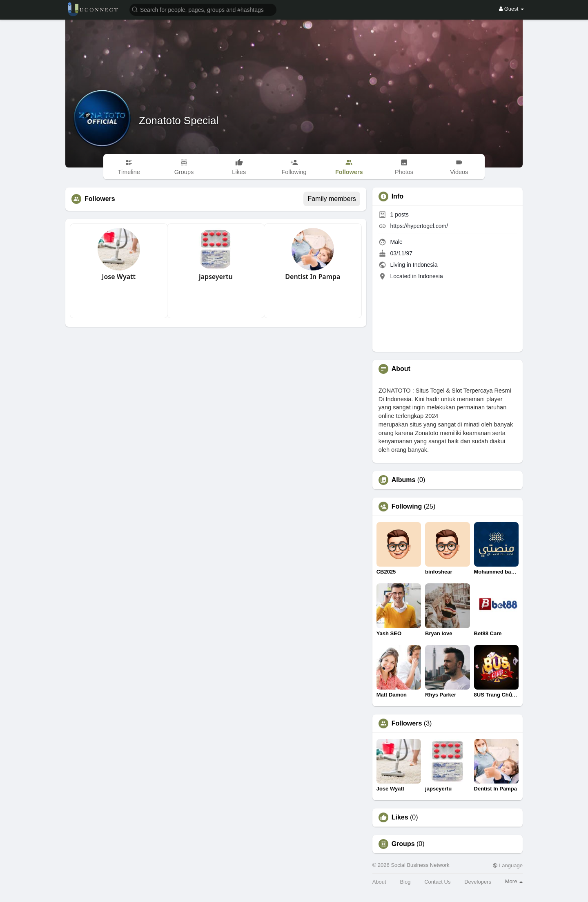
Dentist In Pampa (313, 277)
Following (407, 507)
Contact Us (437, 882)
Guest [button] (511, 9)
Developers (478, 882)
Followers (407, 723)
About (379, 882)
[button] (203, 9)
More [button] (514, 881)
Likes (400, 817)
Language (508, 865)
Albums (404, 480)
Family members (332, 199)
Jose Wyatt (119, 277)
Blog (405, 882)
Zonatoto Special (179, 121)
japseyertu (216, 277)
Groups (403, 844)
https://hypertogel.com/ (419, 226)
